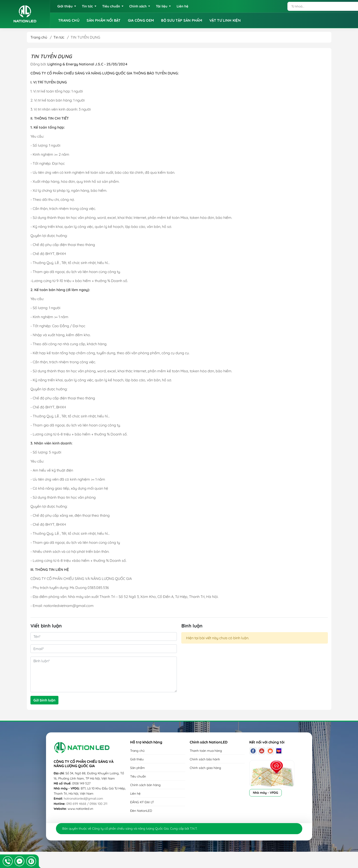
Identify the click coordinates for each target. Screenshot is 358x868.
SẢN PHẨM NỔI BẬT (104, 20)
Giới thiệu (137, 759)
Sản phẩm (137, 768)
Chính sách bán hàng (145, 785)
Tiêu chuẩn (138, 776)
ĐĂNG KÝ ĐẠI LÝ (142, 802)
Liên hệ (135, 794)
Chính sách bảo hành (205, 759)
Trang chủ (39, 37)
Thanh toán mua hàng (206, 751)
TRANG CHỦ (69, 20)
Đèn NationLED (141, 811)
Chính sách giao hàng (205, 768)
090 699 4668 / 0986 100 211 (87, 804)
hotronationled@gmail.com (83, 799)
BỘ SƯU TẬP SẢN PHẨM (182, 20)
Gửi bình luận (44, 700)
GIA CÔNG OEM (141, 20)
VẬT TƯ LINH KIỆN (225, 20)
